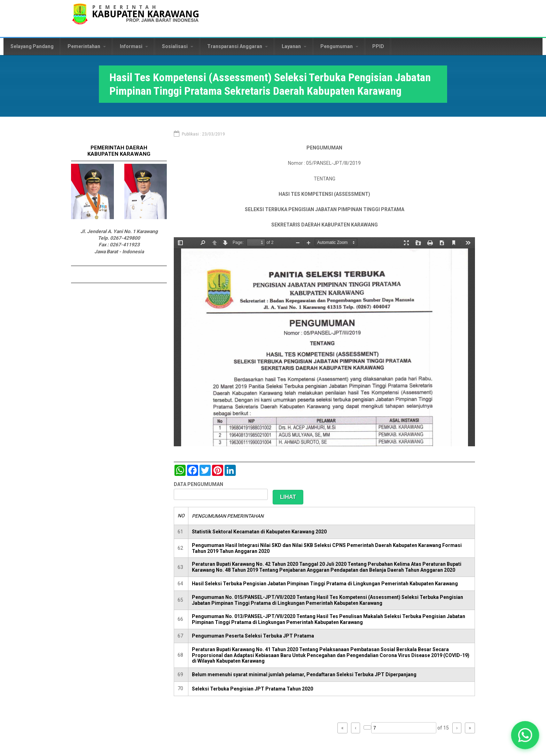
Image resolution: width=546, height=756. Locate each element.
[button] (525, 735)
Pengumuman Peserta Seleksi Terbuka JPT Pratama (253, 636)
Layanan (294, 46)
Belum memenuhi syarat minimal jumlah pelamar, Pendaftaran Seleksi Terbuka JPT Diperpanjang (304, 674)
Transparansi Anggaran (237, 46)
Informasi (134, 46)
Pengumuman (339, 46)
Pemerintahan (87, 46)
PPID (378, 46)
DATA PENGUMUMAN (198, 484)
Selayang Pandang (32, 46)
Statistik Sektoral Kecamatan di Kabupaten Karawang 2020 (259, 532)
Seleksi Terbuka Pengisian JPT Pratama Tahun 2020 (252, 689)
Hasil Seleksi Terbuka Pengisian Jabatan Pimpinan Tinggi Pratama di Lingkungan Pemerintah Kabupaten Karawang (325, 584)
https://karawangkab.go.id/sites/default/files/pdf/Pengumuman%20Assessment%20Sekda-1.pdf (324, 342)
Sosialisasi (178, 46)
